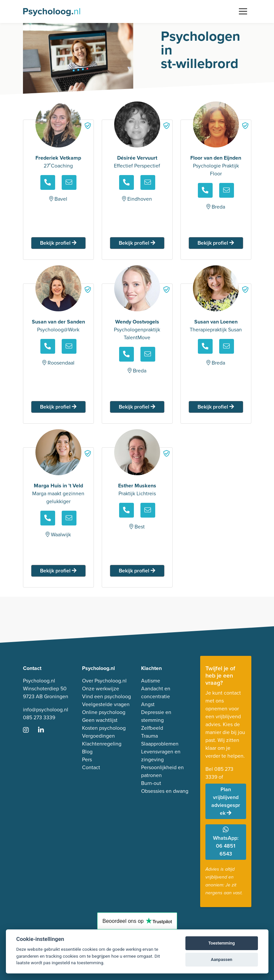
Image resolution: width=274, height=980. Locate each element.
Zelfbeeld (152, 728)
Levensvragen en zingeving (161, 756)
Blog (87, 752)
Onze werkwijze (101, 689)
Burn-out (151, 783)
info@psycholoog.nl (46, 710)
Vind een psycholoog (106, 696)
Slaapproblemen (160, 744)
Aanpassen (221, 959)
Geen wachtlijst (100, 720)
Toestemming (222, 943)
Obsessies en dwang (165, 791)
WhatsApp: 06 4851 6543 (226, 842)
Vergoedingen (98, 736)
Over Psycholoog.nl (104, 681)
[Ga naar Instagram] (30, 731)
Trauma (149, 736)
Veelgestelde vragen (106, 704)
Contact (91, 767)
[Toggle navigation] (243, 11)
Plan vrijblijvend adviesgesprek (226, 801)
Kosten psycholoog (104, 728)
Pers (87, 759)
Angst (148, 704)
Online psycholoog (104, 712)
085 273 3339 (39, 717)
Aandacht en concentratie (156, 692)
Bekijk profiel (58, 243)
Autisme (151, 681)
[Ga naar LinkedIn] (45, 731)
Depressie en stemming (156, 716)
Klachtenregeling (102, 744)
